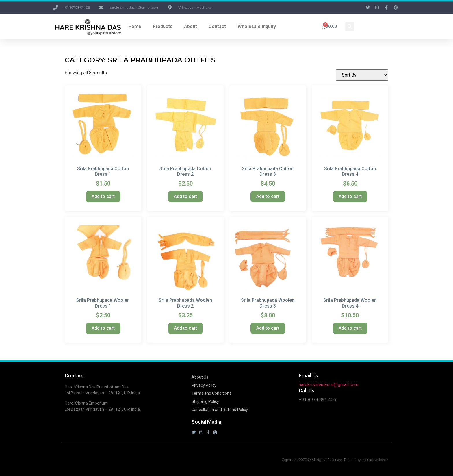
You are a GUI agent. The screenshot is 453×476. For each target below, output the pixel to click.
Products (163, 26)
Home (135, 26)
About (191, 26)
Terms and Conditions (211, 393)
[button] (350, 26)
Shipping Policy (205, 401)
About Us (200, 377)
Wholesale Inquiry (257, 26)
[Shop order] (362, 75)
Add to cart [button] (103, 196)
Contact (217, 26)
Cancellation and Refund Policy (220, 410)
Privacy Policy (204, 385)
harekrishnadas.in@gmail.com (328, 385)
